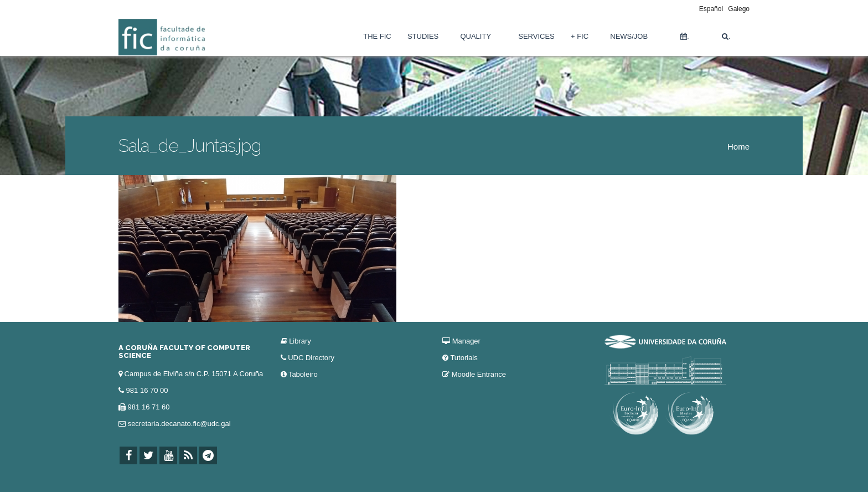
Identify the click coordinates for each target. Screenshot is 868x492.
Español (711, 9)
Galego (739, 9)
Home (738, 147)
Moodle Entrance (479, 374)
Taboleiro (303, 374)
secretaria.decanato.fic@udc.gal (179, 424)
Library (300, 341)
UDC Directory (311, 358)
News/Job (629, 36)
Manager (466, 341)
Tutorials (464, 358)
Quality (476, 36)
